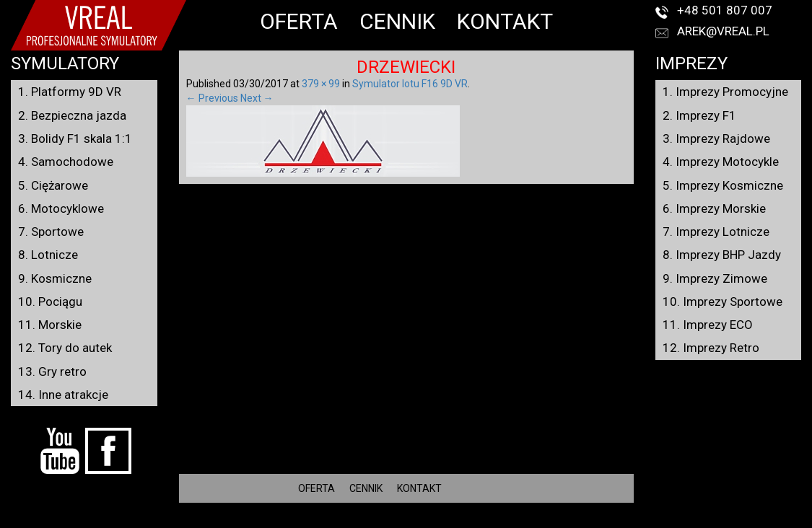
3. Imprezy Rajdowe (716, 138)
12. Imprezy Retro (711, 348)
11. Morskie (50, 325)
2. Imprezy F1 (699, 115)
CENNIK (397, 21)
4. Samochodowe (66, 162)
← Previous (212, 98)
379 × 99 (321, 84)
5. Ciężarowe (53, 185)
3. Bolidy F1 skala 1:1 (75, 138)
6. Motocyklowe (61, 208)
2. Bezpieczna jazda (72, 115)
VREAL (432, 521)
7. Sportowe (51, 232)
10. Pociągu (50, 302)
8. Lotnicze (48, 255)
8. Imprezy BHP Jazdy (722, 255)
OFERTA (299, 21)
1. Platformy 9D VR (70, 92)
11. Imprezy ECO (708, 325)
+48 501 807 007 (725, 10)
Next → (257, 98)
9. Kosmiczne (55, 278)
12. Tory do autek (65, 348)
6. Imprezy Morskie (714, 208)
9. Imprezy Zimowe (715, 278)
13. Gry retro (52, 371)
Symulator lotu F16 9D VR (410, 84)
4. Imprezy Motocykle (721, 162)
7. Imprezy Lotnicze (716, 232)
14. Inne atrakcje (63, 395)
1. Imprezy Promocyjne (725, 92)
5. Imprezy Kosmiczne (723, 185)
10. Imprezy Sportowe (722, 302)
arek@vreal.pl (723, 31)
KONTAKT (505, 21)
